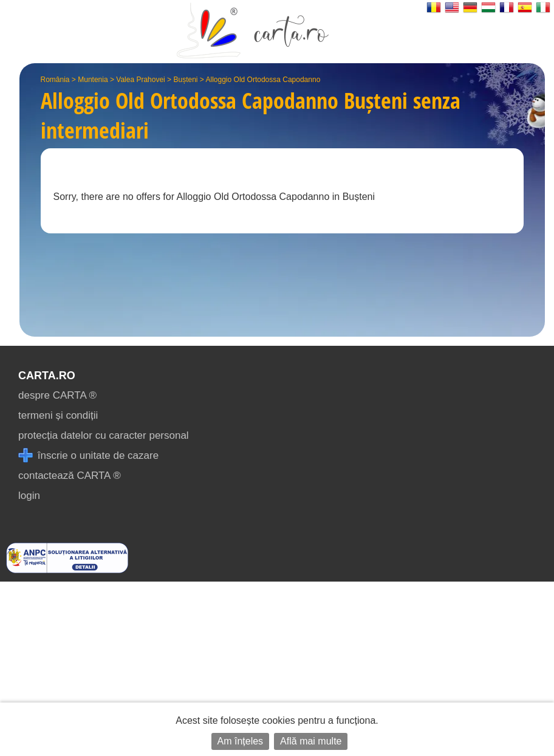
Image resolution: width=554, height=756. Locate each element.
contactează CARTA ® (70, 476)
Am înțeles (241, 741)
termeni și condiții (58, 415)
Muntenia (93, 80)
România (55, 80)
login (29, 496)
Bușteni (185, 80)
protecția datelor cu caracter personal (104, 435)
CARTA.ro (47, 376)
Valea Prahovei (141, 80)
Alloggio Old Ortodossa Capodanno (263, 80)
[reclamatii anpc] (67, 570)
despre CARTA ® (57, 395)
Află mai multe (311, 741)
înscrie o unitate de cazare (88, 455)
